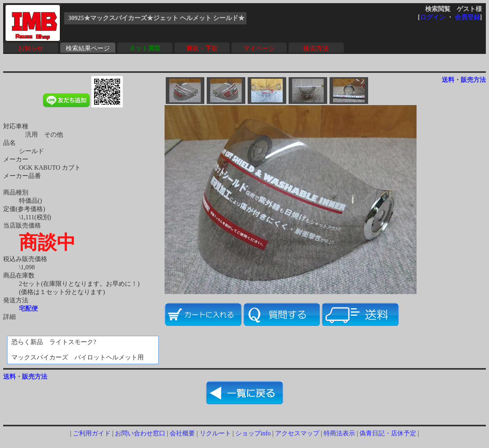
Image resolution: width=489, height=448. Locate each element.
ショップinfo (253, 433)
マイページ (259, 48)
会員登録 (467, 17)
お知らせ (31, 48)
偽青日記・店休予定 (388, 433)
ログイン (433, 17)
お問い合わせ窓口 (140, 433)
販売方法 (316, 48)
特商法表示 (339, 433)
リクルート (215, 433)
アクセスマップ (297, 433)
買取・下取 (202, 48)
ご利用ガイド (92, 433)
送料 (448, 80)
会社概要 (182, 433)
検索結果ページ (88, 48)
